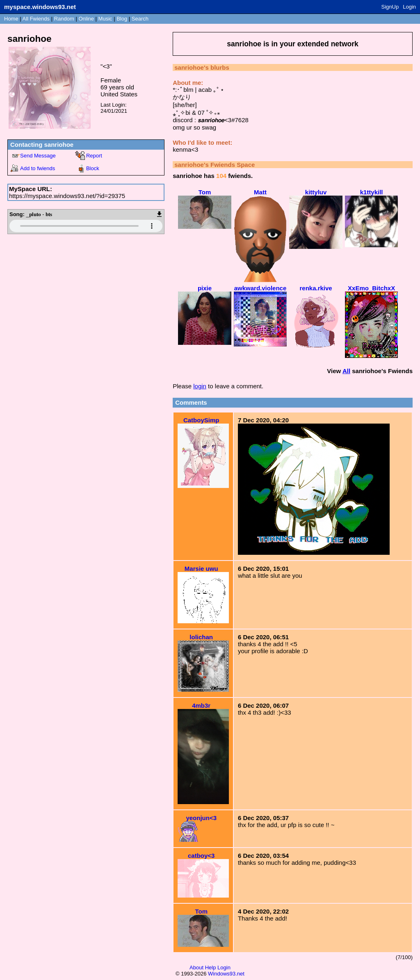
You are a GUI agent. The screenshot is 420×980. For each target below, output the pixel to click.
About (196, 967)
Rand (64, 19)
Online (86, 19)
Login (409, 7)
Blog (122, 19)
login (200, 386)
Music (105, 19)
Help (211, 967)
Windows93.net (226, 974)
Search (140, 19)
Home (11, 19)
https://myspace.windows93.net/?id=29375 (67, 196)
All (36, 19)
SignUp (390, 7)
